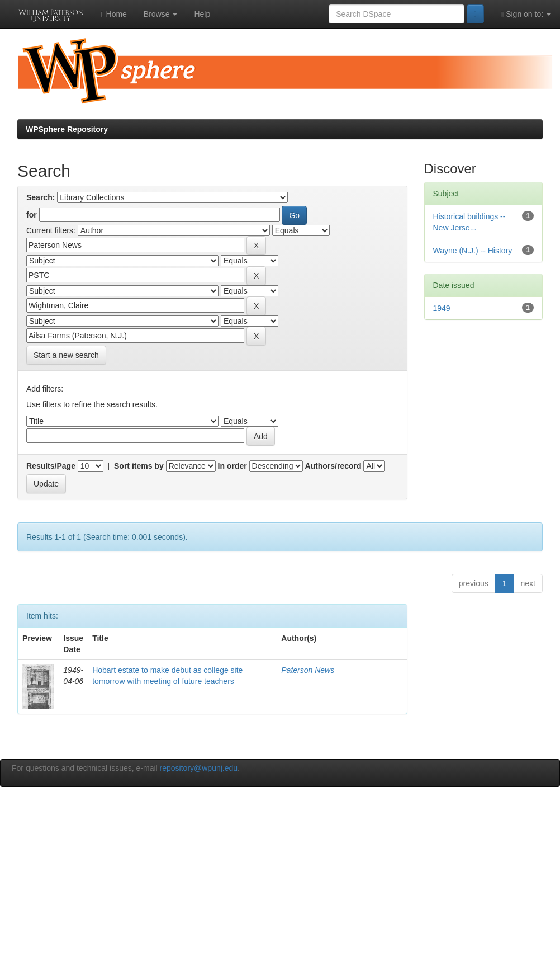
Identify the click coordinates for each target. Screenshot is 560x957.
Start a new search (66, 355)
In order (232, 466)
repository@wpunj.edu (199, 768)
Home (114, 14)
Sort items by (139, 466)
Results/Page (51, 466)
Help (202, 14)
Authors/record (333, 466)
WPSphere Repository (67, 129)
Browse (161, 14)
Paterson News (308, 670)
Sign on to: (526, 14)
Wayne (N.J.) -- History (473, 251)
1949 (442, 308)
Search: (41, 197)
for (32, 215)
